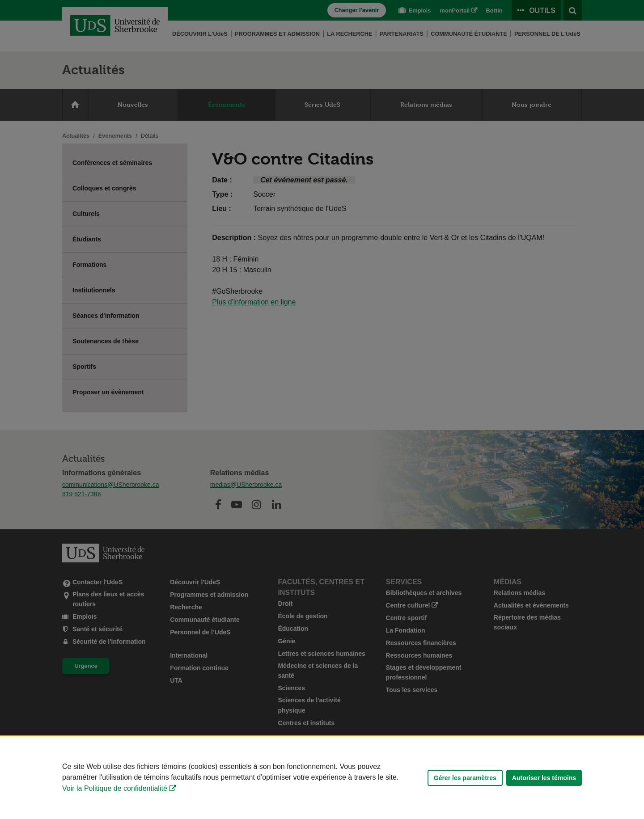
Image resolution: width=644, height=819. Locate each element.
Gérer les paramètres (465, 778)
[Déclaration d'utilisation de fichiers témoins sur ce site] (322, 778)
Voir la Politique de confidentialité (115, 788)
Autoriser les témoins (544, 778)
